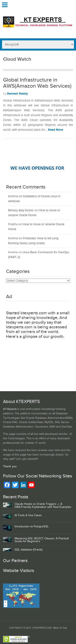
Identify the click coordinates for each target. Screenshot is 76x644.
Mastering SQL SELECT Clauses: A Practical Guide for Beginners (42, 540)
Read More (56, 130)
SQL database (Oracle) (28, 550)
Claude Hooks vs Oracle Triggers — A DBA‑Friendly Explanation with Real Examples (43, 506)
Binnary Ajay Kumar (21, 210)
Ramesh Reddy (18, 94)
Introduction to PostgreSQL (32, 527)
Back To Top (60, 628)
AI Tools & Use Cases (28, 515)
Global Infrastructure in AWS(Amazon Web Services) (37, 83)
